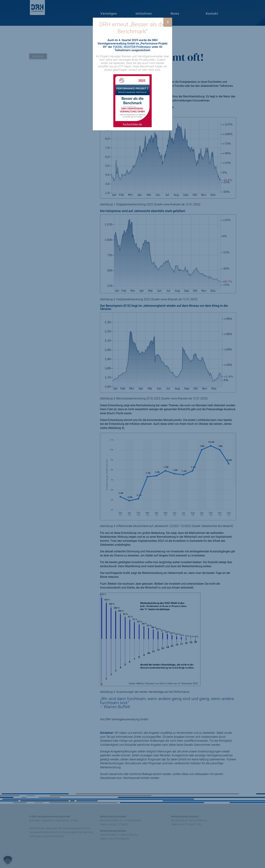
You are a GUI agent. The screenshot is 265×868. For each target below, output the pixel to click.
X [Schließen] (168, 22)
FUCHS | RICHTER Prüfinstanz (132, 47)
